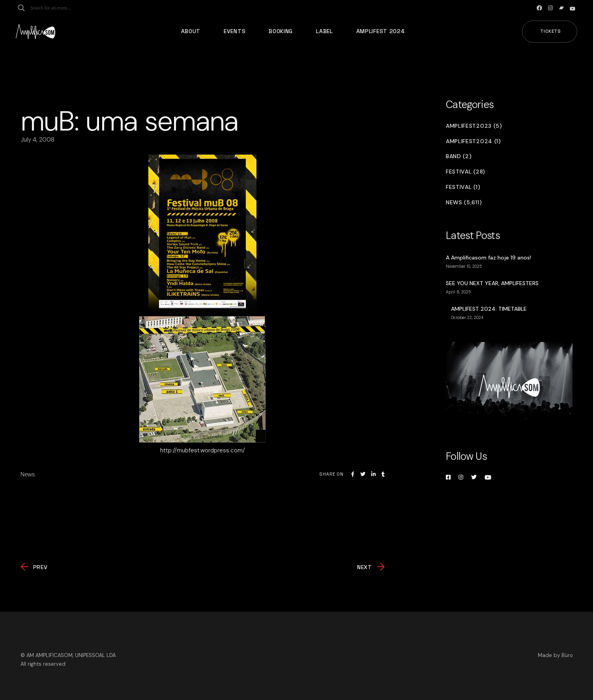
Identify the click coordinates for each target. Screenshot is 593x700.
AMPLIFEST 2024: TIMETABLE (489, 309)
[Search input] (62, 8)
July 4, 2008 (37, 140)
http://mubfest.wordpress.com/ (203, 450)
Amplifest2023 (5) (474, 126)
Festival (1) (463, 187)
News (28, 474)
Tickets (551, 31)
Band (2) (459, 156)
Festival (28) (466, 172)
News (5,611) (464, 203)
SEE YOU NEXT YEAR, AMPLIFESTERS (492, 283)
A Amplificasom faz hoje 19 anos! (488, 258)
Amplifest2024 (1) (473, 141)
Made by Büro (555, 655)
